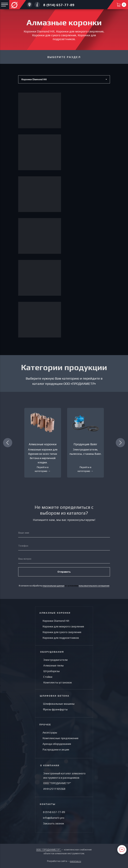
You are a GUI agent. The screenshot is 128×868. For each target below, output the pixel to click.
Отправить (64, 572)
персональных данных (54, 586)
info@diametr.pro (54, 818)
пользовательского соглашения (94, 586)
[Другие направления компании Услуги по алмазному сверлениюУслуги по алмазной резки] (37, 5)
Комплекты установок (58, 682)
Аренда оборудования (57, 744)
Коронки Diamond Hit (56, 621)
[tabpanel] (64, 219)
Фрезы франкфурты (55, 709)
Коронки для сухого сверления (62, 632)
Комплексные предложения (60, 738)
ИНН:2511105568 (54, 789)
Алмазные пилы (53, 665)
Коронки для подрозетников (61, 638)
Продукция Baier (85, 444)
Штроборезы (51, 671)
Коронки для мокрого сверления (63, 626)
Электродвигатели (55, 660)
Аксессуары (50, 732)
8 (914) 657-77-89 (59, 5)
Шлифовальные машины (59, 704)
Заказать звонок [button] (54, 823)
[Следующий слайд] (120, 443)
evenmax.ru (75, 861)
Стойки (48, 677)
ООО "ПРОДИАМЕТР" (57, 783)
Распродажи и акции (56, 749)
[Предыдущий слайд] (8, 443)
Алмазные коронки (43, 444)
